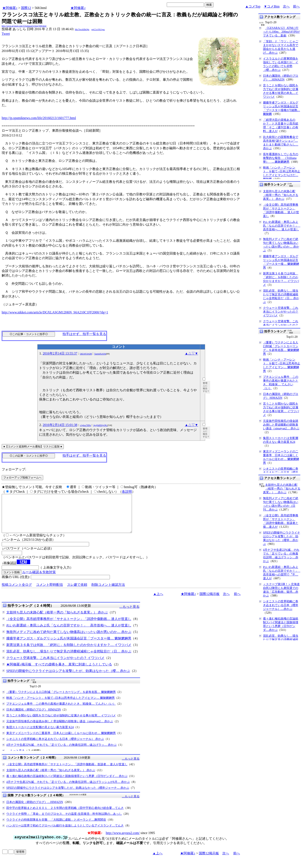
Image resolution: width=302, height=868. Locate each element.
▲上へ (158, 601)
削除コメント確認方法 (108, 592)
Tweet (6, 34)
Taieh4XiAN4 (100, 354)
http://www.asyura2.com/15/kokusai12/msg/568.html (24, 26)
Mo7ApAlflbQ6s (82, 29)
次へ (286, 6)
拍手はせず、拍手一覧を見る (84, 334)
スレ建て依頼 (77, 592)
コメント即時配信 (49, 592)
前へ (296, 6)
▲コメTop (253, 6)
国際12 (26, 8)
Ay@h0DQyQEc (100, 425)
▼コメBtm (272, 6)
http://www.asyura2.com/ (123, 840)
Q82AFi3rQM (86, 354)
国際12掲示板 (210, 601)
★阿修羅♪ (10, 8)
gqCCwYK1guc (98, 29)
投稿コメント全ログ (17, 592)
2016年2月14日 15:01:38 (60, 425)
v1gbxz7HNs (85, 425)
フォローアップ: (14, 469)
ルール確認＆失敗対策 (39, 580)
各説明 (127, 492)
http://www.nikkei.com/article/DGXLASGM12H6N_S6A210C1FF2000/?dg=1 (55, 312)
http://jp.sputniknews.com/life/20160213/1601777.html (39, 118)
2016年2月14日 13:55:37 (60, 353)
